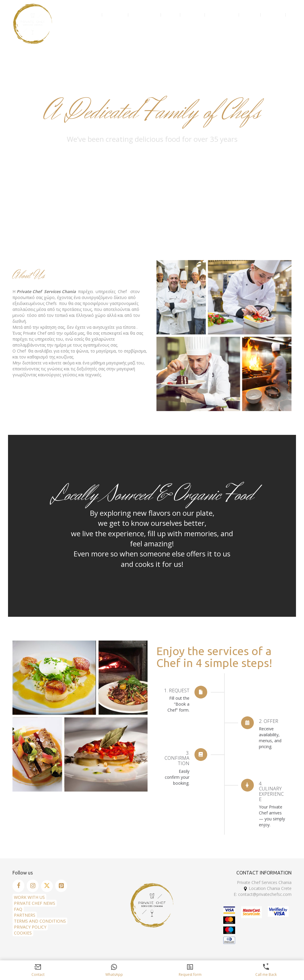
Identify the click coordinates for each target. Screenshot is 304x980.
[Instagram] (33, 886)
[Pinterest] (61, 886)
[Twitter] (47, 886)
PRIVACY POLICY (30, 927)
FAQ (18, 909)
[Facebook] (18, 886)
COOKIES (23, 933)
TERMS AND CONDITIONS (40, 921)
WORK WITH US (29, 897)
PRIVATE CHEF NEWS (35, 903)
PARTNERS (25, 915)
